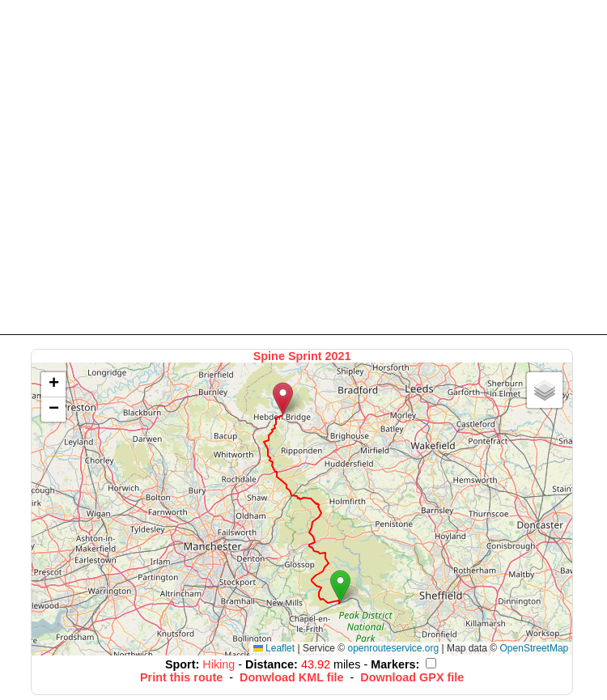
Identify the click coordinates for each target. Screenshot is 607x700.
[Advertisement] (152, 166)
